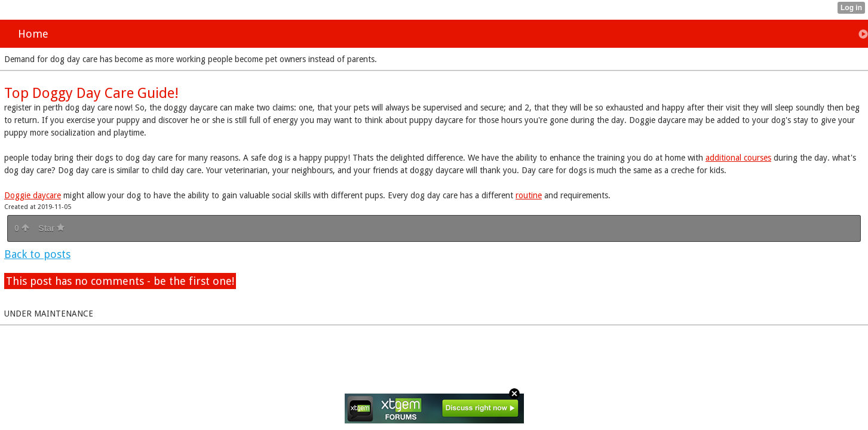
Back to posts (37, 254)
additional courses (738, 158)
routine (529, 195)
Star (51, 228)
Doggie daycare (33, 195)
